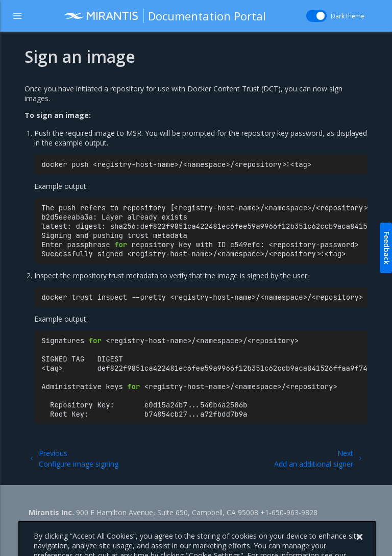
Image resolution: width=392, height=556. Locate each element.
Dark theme (348, 16)
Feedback (387, 248)
